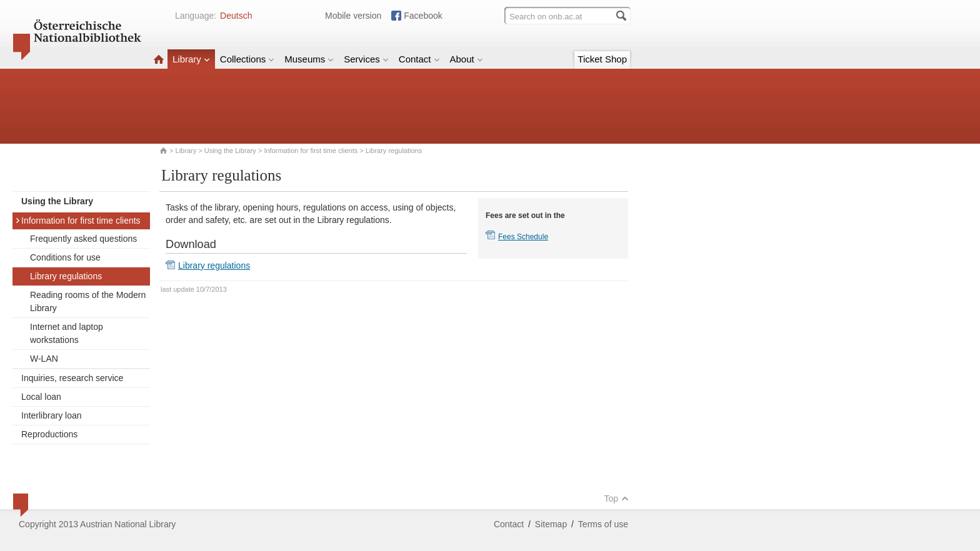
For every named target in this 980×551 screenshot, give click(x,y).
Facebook (423, 16)
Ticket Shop (602, 59)
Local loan (41, 397)
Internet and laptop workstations (67, 333)
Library (191, 59)
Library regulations (66, 276)
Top (616, 499)
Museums (309, 59)
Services (366, 59)
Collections (247, 59)
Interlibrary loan (52, 415)
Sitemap (551, 524)
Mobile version (353, 16)
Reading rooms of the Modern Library (88, 301)
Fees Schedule (523, 237)
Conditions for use (65, 257)
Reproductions (49, 434)
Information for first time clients (311, 151)
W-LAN (44, 359)
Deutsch (236, 16)
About (467, 59)
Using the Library (230, 151)
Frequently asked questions (83, 239)
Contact (419, 59)
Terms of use (603, 524)
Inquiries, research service (72, 378)
